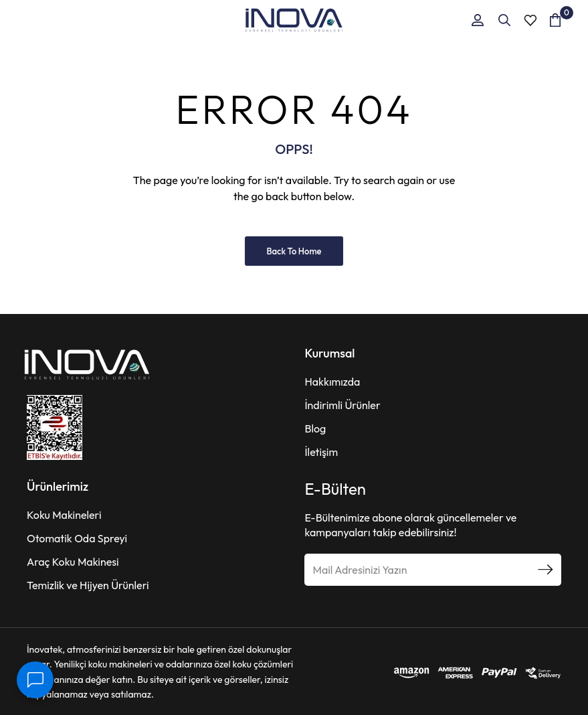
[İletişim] (35, 680)
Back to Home (294, 251)
